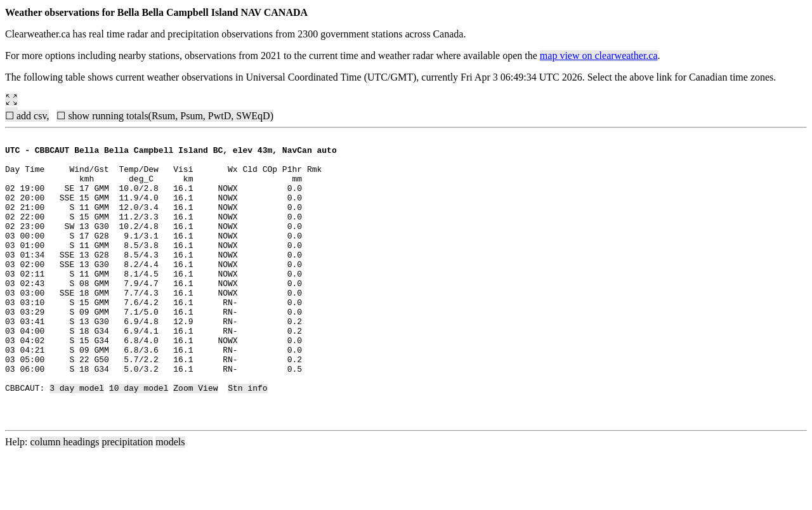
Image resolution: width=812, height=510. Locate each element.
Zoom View (195, 439)
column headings (65, 499)
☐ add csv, (27, 116)
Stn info (247, 439)
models (170, 499)
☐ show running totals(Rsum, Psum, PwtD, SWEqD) (165, 116)
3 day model (77, 439)
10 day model (139, 439)
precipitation (127, 499)
